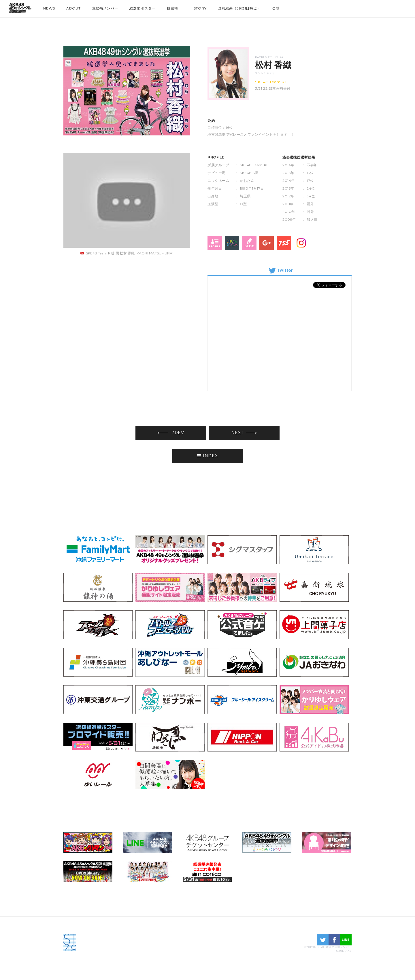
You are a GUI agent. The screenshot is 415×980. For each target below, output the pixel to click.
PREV (171, 433)
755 (284, 243)
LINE (346, 940)
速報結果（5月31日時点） (239, 8)
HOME (20, 9)
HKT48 (380, 7)
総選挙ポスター (142, 8)
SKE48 (360, 7)
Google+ (267, 243)
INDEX (207, 456)
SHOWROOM (232, 243)
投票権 (172, 8)
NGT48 (391, 7)
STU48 (401, 7)
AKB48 (349, 7)
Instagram (301, 243)
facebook (334, 940)
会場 (276, 8)
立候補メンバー (105, 8)
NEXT (244, 433)
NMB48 (370, 7)
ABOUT (73, 8)
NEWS (49, 8)
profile (215, 243)
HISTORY (198, 8)
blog (249, 243)
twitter (323, 940)
